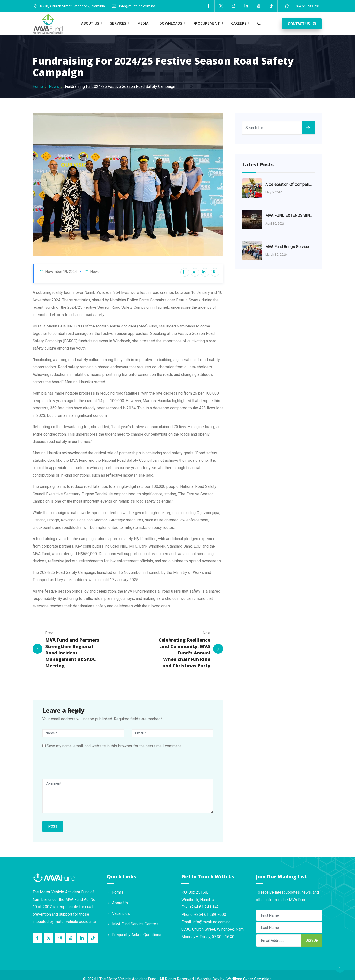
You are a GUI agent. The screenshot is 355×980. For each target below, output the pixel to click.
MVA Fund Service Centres (135, 924)
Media (143, 23)
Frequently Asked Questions (137, 934)
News (54, 86)
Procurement (207, 23)
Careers (239, 23)
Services (118, 23)
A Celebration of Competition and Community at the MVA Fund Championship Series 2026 (289, 184)
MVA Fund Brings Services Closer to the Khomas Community (289, 247)
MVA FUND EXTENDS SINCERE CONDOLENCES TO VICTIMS (289, 216)
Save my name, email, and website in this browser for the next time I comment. (114, 746)
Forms (118, 892)
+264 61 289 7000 (307, 6)
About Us (120, 903)
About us (90, 23)
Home (38, 86)
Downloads (171, 23)
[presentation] (80, 767)
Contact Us (299, 24)
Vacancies (121, 913)
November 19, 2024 (61, 272)
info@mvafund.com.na (137, 6)
